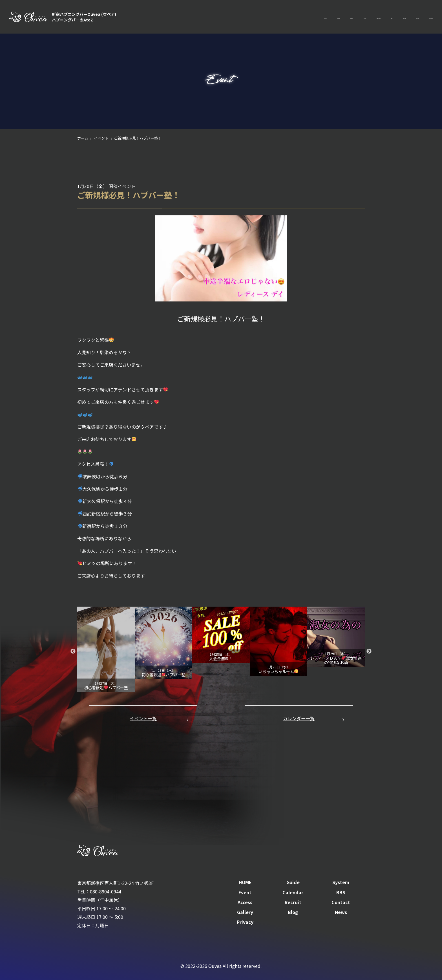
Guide (254, 17)
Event (302, 17)
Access (373, 17)
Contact (424, 17)
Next (369, 651)
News (341, 913)
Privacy (245, 923)
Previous (73, 651)
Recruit (398, 17)
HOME (230, 17)
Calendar (328, 17)
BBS (352, 17)
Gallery (245, 913)
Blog (293, 913)
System (278, 17)
